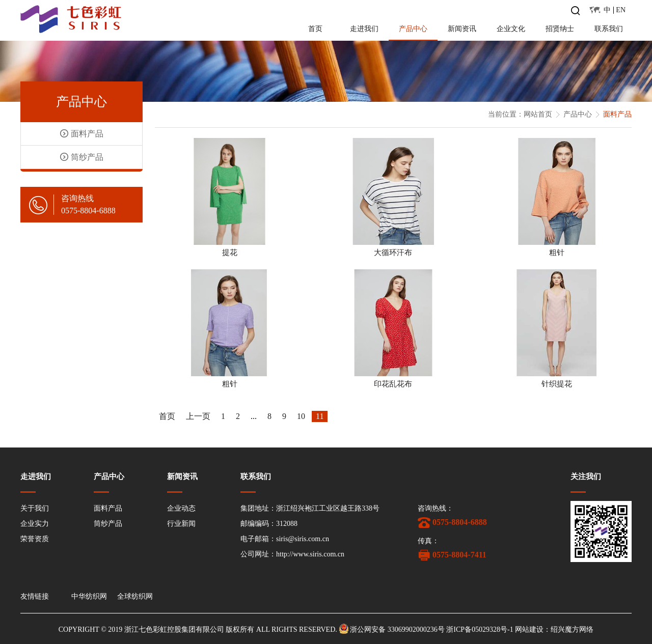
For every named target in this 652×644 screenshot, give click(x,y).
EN (621, 10)
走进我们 (364, 29)
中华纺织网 (89, 597)
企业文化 (511, 29)
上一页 (198, 416)
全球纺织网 (135, 597)
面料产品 (108, 508)
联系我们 (609, 29)
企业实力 (35, 524)
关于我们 (35, 508)
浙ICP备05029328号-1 (480, 629)
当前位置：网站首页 (520, 114)
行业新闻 (181, 524)
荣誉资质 (35, 539)
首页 (315, 29)
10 (301, 416)
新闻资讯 (462, 29)
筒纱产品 (108, 524)
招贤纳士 (560, 29)
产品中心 (413, 29)
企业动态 (181, 508)
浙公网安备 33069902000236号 (397, 629)
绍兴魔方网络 (572, 629)
